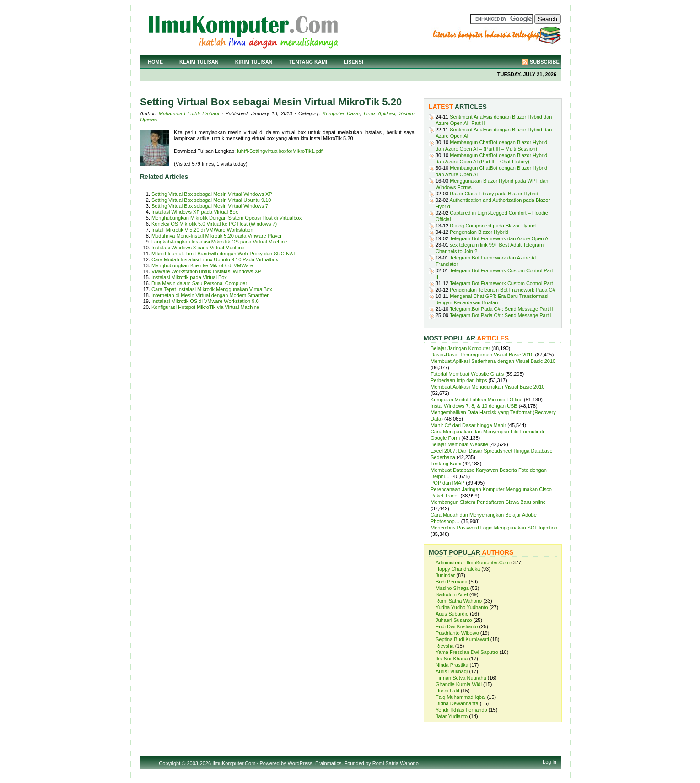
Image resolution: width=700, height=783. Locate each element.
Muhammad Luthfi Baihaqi (189, 113)
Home (155, 62)
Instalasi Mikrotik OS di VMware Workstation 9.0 (205, 301)
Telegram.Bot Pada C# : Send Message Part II (501, 309)
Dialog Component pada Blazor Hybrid (493, 226)
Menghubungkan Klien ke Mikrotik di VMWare (202, 265)
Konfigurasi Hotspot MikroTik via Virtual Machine (205, 307)
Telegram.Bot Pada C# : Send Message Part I (501, 315)
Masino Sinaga (452, 588)
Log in (549, 762)
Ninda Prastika (452, 665)
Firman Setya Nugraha (461, 678)
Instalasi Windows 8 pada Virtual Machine (198, 248)
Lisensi (353, 62)
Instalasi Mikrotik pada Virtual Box (189, 277)
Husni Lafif (447, 691)
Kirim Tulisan (254, 62)
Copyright (170, 763)
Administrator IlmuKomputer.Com (473, 562)
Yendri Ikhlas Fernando (461, 710)
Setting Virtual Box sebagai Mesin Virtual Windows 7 (210, 206)
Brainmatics (328, 763)
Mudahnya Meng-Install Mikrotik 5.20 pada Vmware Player (217, 236)
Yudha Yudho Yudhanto (462, 607)
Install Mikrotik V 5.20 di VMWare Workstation (202, 230)
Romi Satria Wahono (459, 601)
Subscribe (545, 62)
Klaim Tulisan (199, 62)
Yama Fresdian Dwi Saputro (467, 652)
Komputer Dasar (341, 113)
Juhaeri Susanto (454, 620)
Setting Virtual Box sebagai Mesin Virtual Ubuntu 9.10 (211, 200)
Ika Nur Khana (452, 659)
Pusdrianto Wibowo (457, 633)
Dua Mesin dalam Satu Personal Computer (199, 283)
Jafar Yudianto (452, 716)
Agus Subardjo (452, 614)
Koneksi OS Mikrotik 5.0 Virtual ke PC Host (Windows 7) (214, 224)
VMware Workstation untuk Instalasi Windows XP (206, 271)
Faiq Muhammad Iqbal (460, 697)
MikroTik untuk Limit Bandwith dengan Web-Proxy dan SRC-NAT (223, 254)
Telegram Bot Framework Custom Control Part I (503, 283)
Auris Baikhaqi (452, 671)
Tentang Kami (308, 62)
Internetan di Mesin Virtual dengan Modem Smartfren (210, 295)
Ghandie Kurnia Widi (459, 684)
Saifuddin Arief (452, 594)
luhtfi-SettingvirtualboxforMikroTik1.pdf (280, 151)
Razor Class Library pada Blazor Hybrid (494, 194)
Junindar (445, 575)
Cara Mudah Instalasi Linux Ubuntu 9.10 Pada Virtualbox (215, 259)
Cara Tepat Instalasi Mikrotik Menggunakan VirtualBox (212, 289)
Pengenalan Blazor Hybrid (479, 232)
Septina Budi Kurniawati (462, 639)
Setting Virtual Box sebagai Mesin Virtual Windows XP (212, 194)
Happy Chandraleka (458, 569)
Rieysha (445, 646)
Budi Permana (452, 582)
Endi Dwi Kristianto (457, 626)
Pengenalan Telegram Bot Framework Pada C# (502, 290)
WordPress (300, 763)
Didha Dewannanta (457, 703)
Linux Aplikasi (380, 113)
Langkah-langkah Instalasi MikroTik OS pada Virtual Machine (219, 242)
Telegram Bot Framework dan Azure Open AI (500, 238)
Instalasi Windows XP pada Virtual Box (195, 212)
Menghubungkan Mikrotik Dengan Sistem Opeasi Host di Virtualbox (226, 218)
